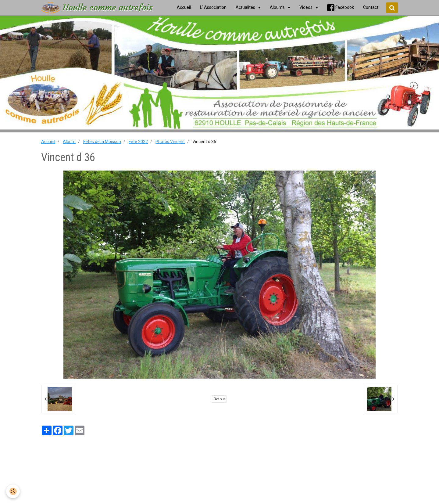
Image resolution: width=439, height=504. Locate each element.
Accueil (48, 142)
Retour (219, 399)
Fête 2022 (138, 142)
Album (69, 142)
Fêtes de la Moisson (102, 142)
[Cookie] (13, 491)
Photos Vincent (170, 142)
